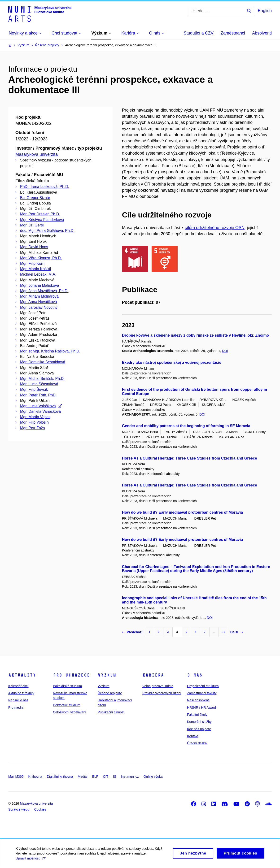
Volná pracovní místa (158, 686)
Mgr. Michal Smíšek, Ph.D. (42, 379)
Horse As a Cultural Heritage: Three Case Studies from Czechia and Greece (190, 458)
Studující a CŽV (199, 33)
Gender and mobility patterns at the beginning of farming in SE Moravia (186, 426)
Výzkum (107, 675)
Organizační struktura (203, 686)
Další (237, 632)
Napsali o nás (18, 700)
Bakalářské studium (67, 686)
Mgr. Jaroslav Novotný (39, 307)
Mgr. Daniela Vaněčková (40, 411)
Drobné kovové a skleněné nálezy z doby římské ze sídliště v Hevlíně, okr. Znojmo (196, 335)
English (265, 11)
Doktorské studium (67, 705)
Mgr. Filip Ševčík (34, 389)
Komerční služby (199, 722)
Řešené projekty (110, 693)
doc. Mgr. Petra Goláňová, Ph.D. (47, 231)
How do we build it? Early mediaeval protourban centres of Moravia (182, 512)
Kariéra (153, 675)
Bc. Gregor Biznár (35, 198)
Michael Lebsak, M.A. (38, 274)
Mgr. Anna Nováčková (39, 302)
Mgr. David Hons (34, 247)
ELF (95, 777)
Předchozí (132, 632)
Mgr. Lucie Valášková (41, 406)
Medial (83, 777)
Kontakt (193, 736)
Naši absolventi (198, 700)
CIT (106, 777)
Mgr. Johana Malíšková (40, 285)
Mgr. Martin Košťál (35, 269)
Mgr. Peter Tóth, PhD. (38, 395)
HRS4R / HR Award (201, 707)
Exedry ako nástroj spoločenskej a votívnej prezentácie (172, 362)
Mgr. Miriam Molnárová (39, 296)
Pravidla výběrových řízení (162, 693)
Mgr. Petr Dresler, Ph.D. (40, 214)
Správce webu (19, 809)
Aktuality (22, 675)
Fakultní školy (197, 715)
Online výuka (153, 777)
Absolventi (262, 33)
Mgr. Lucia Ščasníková (39, 384)
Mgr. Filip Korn (32, 263)
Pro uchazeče (71, 675)
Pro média (16, 707)
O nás (195, 675)
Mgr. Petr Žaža (33, 428)
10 (223, 632)
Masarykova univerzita (37, 154)
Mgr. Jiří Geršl (32, 225)
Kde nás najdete (199, 729)
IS (115, 777)
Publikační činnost (111, 712)
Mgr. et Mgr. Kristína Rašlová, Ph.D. (50, 351)
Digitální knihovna (60, 777)
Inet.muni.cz (130, 777)
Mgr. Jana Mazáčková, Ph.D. (44, 291)
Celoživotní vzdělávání (70, 712)
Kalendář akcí (18, 686)
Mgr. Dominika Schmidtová (43, 362)
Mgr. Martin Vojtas (35, 417)
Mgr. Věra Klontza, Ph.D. (41, 258)
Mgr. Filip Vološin (34, 422)
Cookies (40, 809)
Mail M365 (16, 777)
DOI (225, 351)
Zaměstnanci (233, 33)
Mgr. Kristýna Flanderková (42, 220)
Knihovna (35, 777)
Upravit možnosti (32, 861)
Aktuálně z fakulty (21, 693)
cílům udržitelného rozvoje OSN (215, 228)
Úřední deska (197, 743)
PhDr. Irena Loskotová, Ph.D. (45, 187)
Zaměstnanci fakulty (202, 693)
